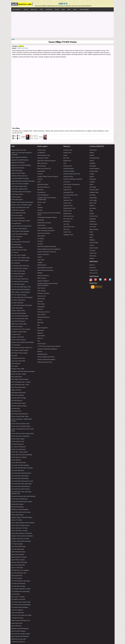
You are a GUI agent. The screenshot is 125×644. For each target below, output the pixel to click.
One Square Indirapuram (18, 447)
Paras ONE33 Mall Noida (19, 463)
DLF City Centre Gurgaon (19, 255)
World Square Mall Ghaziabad (20, 636)
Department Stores (43, 184)
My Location (16, 9)
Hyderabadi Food (68, 192)
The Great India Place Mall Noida (21, 605)
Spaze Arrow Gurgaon (18, 554)
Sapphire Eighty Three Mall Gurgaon (22, 517)
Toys (39, 341)
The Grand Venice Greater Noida (21, 602)
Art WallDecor (41, 153)
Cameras (40, 174)
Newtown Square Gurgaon (19, 406)
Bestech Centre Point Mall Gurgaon (22, 205)
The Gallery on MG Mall (18, 599)
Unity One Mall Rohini (18, 613)
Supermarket (41, 336)
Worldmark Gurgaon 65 (18, 642)
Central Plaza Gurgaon (18, 210)
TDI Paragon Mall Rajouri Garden (21, 589)
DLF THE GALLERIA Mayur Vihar (21, 287)
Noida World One (16, 411)
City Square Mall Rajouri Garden (21, 221)
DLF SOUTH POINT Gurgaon (20, 282)
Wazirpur (92, 258)
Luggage (40, 262)
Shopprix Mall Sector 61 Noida (20, 539)
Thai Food (66, 229)
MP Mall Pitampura (17, 400)
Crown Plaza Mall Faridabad (19, 234)
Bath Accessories (42, 163)
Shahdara (92, 240)
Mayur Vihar (93, 203)
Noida (91, 211)
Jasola (91, 184)
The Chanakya (16, 594)
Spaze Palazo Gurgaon (18, 560)
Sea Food (66, 224)
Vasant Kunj (93, 253)
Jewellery (40, 244)
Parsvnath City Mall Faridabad (20, 465)
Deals (41, 9)
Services (40, 320)
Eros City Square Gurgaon (19, 295)
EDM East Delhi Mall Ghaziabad (21, 289)
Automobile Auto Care (44, 155)
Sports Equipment (42, 328)
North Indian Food (69, 216)
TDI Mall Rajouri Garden (18, 586)
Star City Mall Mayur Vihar (19, 573)
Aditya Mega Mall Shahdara (19, 157)
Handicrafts (41, 220)
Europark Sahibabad (17, 303)
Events (57, 9)
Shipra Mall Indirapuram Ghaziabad (22, 533)
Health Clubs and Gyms (44, 223)
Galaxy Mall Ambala (17, 308)
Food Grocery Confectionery (72, 184)
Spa (38, 325)
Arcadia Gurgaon (16, 197)
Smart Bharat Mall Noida (18, 546)
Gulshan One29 (16, 334)
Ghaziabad (93, 166)
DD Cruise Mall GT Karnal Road (21, 242)
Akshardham (93, 150)
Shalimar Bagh (94, 243)
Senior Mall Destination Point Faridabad (23, 523)
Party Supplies (42, 291)
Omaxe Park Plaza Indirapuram (20, 436)
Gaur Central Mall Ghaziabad (20, 316)
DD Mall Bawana (16, 245)
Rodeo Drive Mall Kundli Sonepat (21, 512)
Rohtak (91, 235)
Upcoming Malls (84, 9)
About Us (92, 265)
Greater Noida (93, 171)
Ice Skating (41, 239)
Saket (91, 237)
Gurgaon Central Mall (17, 337)
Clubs (39, 182)
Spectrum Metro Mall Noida (19, 562)
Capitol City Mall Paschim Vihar (20, 207)
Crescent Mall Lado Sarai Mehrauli (21, 226)
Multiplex (40, 273)
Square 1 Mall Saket (17, 568)
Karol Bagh (93, 187)
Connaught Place (16, 223)
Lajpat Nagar (93, 198)
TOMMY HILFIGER (22, 48)
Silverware (40, 322)
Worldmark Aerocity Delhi (19, 639)
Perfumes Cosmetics (43, 293)
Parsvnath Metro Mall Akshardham (21, 473)
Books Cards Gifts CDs (44, 168)
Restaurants (67, 221)
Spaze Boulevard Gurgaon (19, 557)
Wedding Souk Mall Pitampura (20, 628)
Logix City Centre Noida (18, 361)
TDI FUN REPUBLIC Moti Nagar (21, 581)
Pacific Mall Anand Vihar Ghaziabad (22, 455)
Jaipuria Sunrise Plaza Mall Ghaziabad (22, 342)
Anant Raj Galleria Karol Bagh (20, 178)
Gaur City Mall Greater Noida (20, 319)
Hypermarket (41, 236)
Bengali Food (67, 161)
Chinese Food (67, 166)
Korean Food (67, 203)
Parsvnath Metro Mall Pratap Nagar (21, 484)
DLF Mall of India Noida (18, 271)
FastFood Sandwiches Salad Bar (73, 179)
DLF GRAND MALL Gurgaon (20, 268)
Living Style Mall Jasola (18, 358)
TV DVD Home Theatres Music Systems (49, 346)
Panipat (92, 213)
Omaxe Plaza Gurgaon (18, 439)
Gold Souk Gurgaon (17, 326)
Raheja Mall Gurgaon (17, 504)
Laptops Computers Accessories (47, 252)
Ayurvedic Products (43, 158)
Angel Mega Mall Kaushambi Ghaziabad (23, 181)
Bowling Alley (41, 171)
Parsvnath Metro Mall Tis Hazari (21, 489)
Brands (26, 9)
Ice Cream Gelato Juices (70, 195)
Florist (39, 205)
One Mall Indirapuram (18, 444)
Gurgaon (92, 174)
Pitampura (92, 221)
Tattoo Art (40, 338)
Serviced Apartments (43, 317)
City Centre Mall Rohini (18, 218)
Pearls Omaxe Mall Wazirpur (20, 499)
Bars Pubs (66, 158)
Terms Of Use (93, 273)
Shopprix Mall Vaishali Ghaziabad (21, 541)
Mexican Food (67, 211)
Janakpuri (92, 182)
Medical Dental (42, 265)
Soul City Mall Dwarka (18, 549)
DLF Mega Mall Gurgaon (18, 274)
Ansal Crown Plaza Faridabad (20, 184)
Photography (41, 307)
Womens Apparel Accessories (46, 357)
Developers (49, 9)
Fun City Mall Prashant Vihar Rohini (22, 305)
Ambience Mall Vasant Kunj (19, 176)
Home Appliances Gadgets (45, 228)
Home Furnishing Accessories (46, 231)
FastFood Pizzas (68, 176)
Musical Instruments (43, 276)
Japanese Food (68, 200)
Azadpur (92, 155)
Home (13, 39)
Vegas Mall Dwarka (17, 623)
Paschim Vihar (94, 216)
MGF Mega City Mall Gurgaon (20, 379)
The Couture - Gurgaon (18, 597)
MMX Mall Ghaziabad (17, 395)
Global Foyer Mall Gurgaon (19, 324)
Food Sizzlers (67, 187)
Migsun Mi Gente (16, 390)
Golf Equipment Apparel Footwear (47, 217)
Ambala (92, 153)
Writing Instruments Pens (45, 362)
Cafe (65, 163)
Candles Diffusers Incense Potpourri (48, 176)
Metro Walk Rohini (17, 377)
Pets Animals (41, 299)
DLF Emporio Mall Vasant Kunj (20, 266)
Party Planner (41, 288)
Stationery (40, 333)
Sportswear (41, 330)
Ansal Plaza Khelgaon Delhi (19, 189)
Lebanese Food (68, 205)
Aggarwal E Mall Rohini (18, 162)
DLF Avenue (15, 252)
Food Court (67, 182)
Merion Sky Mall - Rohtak (19, 374)
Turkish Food (67, 232)
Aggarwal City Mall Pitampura (20, 160)
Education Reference (43, 187)
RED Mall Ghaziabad (17, 507)
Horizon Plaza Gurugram (18, 340)
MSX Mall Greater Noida (18, 403)
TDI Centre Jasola (17, 578)
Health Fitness (41, 225)
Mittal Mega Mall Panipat (18, 393)
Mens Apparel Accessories (45, 268)
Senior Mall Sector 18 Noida (19, 528)
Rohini (91, 232)
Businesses (34, 9)
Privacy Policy (93, 270)
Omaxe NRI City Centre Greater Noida (22, 433)
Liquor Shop (41, 260)
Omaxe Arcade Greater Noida (20, 416)
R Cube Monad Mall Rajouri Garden (22, 502)
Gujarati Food (67, 190)
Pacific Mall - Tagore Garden (19, 452)
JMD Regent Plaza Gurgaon (19, 353)
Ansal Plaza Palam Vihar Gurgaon (21, 192)
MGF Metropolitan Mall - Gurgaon (21, 382)
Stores (75, 9)
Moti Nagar (93, 208)
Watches (21, 46)
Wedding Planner (42, 354)
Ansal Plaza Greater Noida (19, 186)
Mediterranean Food (69, 208)
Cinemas (40, 179)
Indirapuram (93, 179)
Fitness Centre (42, 202)
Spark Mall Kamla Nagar (18, 552)
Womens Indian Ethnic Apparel (46, 359)
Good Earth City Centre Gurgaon (21, 329)
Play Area (40, 309)
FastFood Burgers (69, 168)
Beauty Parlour (42, 166)
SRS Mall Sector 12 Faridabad (20, 570)
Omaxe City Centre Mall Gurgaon (21, 426)
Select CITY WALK (17, 520)
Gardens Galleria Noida (18, 311)
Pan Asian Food (68, 219)
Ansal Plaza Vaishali (17, 194)
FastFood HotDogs (69, 171)
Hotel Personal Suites (44, 233)
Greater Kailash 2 (94, 168)
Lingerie (40, 257)
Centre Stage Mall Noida (18, 213)
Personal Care (41, 296)
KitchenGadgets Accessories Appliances (49, 249)
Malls (69, 9)
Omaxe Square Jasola (18, 441)
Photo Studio (41, 304)
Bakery (65, 155)
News (63, 9)
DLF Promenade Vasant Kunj (20, 279)
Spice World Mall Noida (18, 565)
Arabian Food (67, 153)
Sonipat (92, 245)
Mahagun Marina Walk (18, 369)
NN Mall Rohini (16, 408)
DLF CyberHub (16, 263)
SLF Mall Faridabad (17, 544)
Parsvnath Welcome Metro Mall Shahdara (23, 496)
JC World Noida (16, 345)
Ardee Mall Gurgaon (17, 200)
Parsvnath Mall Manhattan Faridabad (22, 468)
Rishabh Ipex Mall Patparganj (20, 509)
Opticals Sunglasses (43, 281)
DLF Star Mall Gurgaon (18, 284)
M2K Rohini (15, 366)
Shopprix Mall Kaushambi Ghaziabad (22, 536)
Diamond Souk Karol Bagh (19, 250)
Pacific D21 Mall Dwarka (18, 449)
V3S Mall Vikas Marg (17, 618)
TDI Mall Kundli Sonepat (18, 583)
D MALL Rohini (16, 239)
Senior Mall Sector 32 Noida (19, 531)
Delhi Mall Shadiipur (17, 247)
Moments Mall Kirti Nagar (19, 398)
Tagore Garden (94, 248)
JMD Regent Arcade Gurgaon (20, 350)
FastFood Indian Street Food (72, 174)
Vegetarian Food (68, 235)
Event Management (43, 195)
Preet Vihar (93, 227)
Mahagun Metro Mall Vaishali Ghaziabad (23, 371)
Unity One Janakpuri (17, 610)
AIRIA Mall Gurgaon (17, 170)
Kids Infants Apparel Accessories (47, 246)
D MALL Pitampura (17, 237)
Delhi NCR (63, 4)
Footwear (40, 207)
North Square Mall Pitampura (20, 414)
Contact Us (93, 268)
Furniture (40, 210)
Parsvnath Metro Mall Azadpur (20, 476)
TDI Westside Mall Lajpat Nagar (20, 591)
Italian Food (67, 198)
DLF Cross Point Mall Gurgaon (20, 260)
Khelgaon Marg (94, 192)
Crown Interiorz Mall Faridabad (20, 231)
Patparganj (93, 219)
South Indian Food (69, 227)
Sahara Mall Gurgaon (17, 515)
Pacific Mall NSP (16, 460)
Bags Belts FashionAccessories (46, 161)
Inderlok (92, 176)
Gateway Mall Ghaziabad (19, 313)
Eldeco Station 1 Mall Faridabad (21, 292)
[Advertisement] (62, 25)
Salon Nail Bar (41, 314)
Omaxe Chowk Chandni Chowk (20, 424)
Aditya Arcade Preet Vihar (19, 150)
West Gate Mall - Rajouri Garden (21, 634)
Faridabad (92, 163)
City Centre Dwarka (17, 215)
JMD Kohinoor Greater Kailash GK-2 (22, 348)
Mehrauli (92, 205)
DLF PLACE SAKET (17, 276)
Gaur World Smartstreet (18, 321)
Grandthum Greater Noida (19, 332)
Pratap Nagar (93, 224)
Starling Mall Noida (17, 576)
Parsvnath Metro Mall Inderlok (20, 478)
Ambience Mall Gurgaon (18, 173)
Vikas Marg (93, 256)
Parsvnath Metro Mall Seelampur (21, 486)
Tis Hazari (92, 250)
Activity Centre (42, 150)
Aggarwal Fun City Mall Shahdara (21, 165)
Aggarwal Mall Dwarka (18, 168)
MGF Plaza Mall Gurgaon (19, 387)
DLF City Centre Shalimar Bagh (20, 258)
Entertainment (41, 192)
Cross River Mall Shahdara (19, 229)
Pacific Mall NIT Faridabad (19, 457)
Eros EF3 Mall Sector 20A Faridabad (22, 297)
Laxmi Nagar (93, 200)
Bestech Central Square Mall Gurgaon (22, 202)
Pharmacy (40, 301)
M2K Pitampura (16, 363)
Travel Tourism (42, 344)
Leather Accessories (43, 254)
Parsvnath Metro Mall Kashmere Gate (22, 481)
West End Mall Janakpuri (18, 631)
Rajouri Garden (94, 229)
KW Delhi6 (14, 356)
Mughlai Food (67, 213)
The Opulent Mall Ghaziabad (20, 607)
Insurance (40, 241)
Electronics (40, 190)
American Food (68, 150)
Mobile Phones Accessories (45, 270)
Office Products (42, 278)
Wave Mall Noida (16, 626)
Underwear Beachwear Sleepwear (47, 349)
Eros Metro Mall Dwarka (18, 300)
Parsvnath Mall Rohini (18, 470)
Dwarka (92, 161)
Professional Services (44, 312)
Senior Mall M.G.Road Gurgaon (20, 525)
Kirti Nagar (92, 195)
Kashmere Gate (94, 190)
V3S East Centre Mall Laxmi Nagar (21, 615)
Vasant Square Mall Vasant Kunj (21, 620)
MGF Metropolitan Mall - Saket (20, 385)
